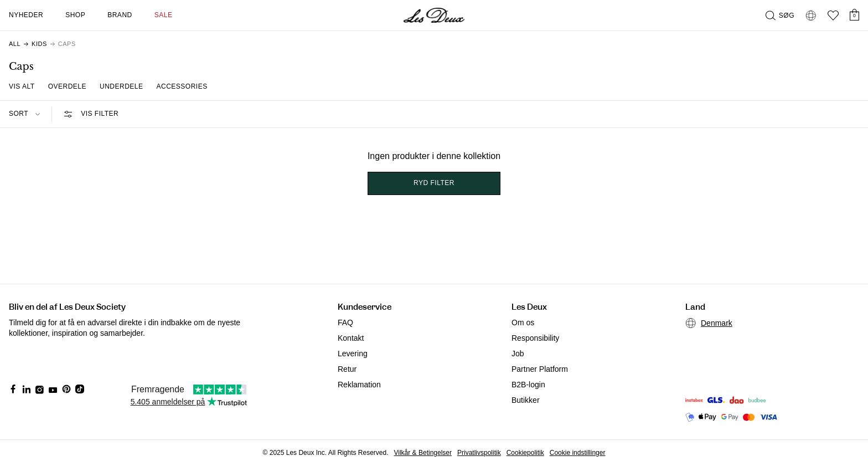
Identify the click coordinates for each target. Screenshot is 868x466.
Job (518, 354)
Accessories (182, 86)
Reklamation (359, 385)
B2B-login (528, 385)
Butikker (526, 400)
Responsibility (535, 338)
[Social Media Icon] (13, 389)
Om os (523, 322)
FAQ (345, 322)
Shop (75, 15)
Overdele (67, 86)
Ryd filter (434, 183)
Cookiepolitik (525, 453)
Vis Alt (22, 86)
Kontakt (351, 338)
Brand (120, 15)
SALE (164, 15)
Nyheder (26, 15)
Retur (347, 369)
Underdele (122, 86)
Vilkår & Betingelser (423, 453)
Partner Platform (540, 369)
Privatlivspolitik (479, 453)
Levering (353, 354)
